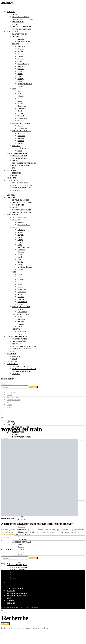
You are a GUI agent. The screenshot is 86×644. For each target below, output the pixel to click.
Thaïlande (21, 116)
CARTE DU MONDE (20, 34)
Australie (21, 39)
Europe (10, 601)
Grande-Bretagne (23, 64)
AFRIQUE (16, 146)
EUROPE (15, 44)
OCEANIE (16, 36)
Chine (20, 91)
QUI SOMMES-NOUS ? (21, 183)
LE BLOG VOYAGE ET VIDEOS (24, 185)
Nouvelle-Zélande (24, 41)
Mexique (21, 141)
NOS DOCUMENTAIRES (21, 29)
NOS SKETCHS (18, 22)
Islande (20, 74)
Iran (19, 98)
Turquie (20, 86)
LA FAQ (15, 24)
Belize (20, 133)
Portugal (20, 81)
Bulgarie (20, 51)
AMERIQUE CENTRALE (21, 131)
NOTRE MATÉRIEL (20, 158)
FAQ (14, 168)
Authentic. (7, 3)
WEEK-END (12, 178)
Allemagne (21, 46)
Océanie (11, 603)
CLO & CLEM (12, 180)
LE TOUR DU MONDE (21, 17)
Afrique (9, 395)
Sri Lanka (21, 113)
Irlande (20, 71)
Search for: (6, 384)
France (20, 61)
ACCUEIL (11, 12)
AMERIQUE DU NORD (21, 123)
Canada (20, 126)
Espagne (20, 56)
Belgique (21, 49)
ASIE (14, 89)
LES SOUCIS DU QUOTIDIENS (24, 163)
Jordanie (20, 103)
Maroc (20, 151)
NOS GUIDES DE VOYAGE (22, 19)
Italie (19, 76)
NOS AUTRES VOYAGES (22, 27)
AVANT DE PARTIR (19, 156)
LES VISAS (16, 161)
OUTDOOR (11, 170)
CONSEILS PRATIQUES (17, 153)
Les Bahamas (22, 128)
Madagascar (22, 148)
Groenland (21, 66)
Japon (20, 101)
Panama (20, 143)
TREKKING (17, 173)
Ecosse (20, 54)
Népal (20, 111)
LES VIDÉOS (12, 14)
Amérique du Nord (16, 596)
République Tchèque (25, 84)
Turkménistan (22, 118)
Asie (9, 598)
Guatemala (21, 136)
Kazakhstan (22, 106)
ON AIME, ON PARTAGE (21, 188)
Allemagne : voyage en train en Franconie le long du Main (37, 524)
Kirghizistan (22, 108)
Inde (19, 94)
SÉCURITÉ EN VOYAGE (21, 165)
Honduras (21, 138)
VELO (14, 175)
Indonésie (21, 96)
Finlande (21, 59)
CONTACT (16, 190)
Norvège (21, 79)
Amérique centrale (17, 593)
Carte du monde (12, 392)
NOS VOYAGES (13, 31)
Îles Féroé (21, 69)
